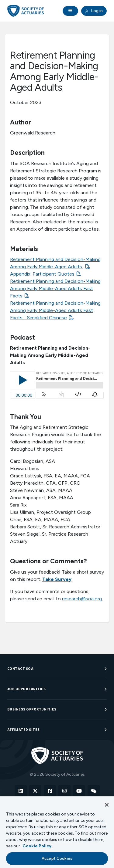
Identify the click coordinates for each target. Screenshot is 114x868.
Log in (94, 11)
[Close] (107, 805)
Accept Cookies (57, 858)
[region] (57, 832)
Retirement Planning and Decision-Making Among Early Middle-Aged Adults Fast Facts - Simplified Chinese (55, 310)
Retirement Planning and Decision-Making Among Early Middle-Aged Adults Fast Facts (55, 288)
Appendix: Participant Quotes (42, 274)
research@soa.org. (82, 599)
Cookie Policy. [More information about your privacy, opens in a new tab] (38, 846)
